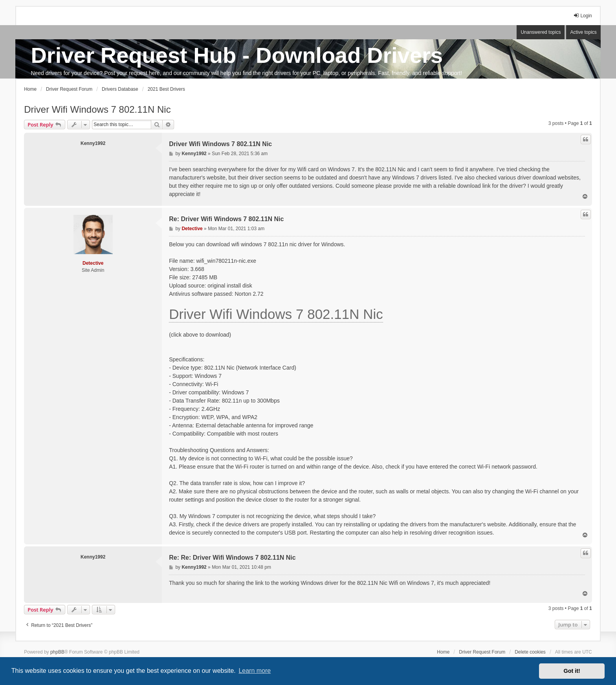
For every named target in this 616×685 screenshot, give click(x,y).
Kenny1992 (93, 143)
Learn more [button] (255, 671)
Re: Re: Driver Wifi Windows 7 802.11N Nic (232, 558)
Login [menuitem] (582, 16)
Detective (93, 263)
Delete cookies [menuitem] (530, 652)
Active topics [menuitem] (583, 32)
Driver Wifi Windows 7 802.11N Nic (97, 109)
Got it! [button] (572, 671)
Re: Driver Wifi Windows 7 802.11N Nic (226, 219)
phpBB (57, 652)
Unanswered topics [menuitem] (541, 32)
